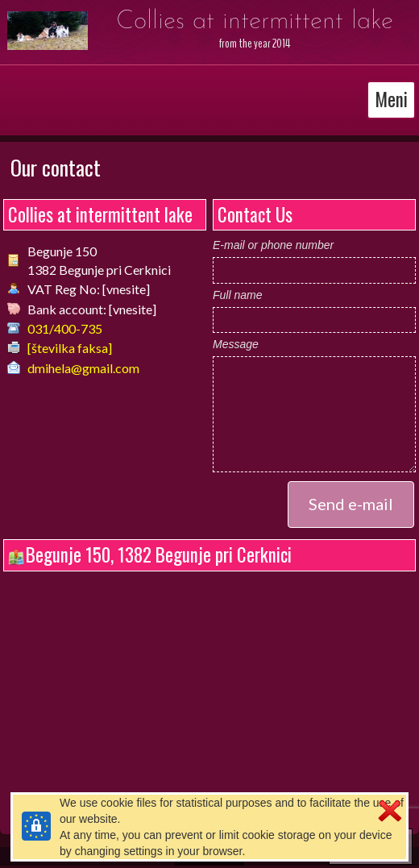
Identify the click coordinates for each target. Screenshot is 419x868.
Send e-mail (351, 504)
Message (236, 344)
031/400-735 (65, 328)
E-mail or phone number (273, 245)
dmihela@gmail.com (83, 368)
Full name (237, 295)
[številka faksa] (70, 348)
